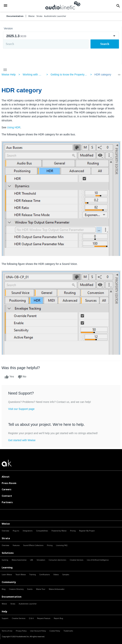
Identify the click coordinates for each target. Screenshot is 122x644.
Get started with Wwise (22, 440)
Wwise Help (9, 75)
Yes (9, 377)
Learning (7, 568)
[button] (6, 6)
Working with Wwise (35, 75)
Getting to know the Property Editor (71, 75)
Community (9, 582)
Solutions (8, 553)
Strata (6, 538)
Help (4, 611)
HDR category (103, 75)
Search (105, 44)
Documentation (15, 16)
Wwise (6, 524)
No (22, 377)
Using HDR (14, 127)
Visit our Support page (21, 409)
